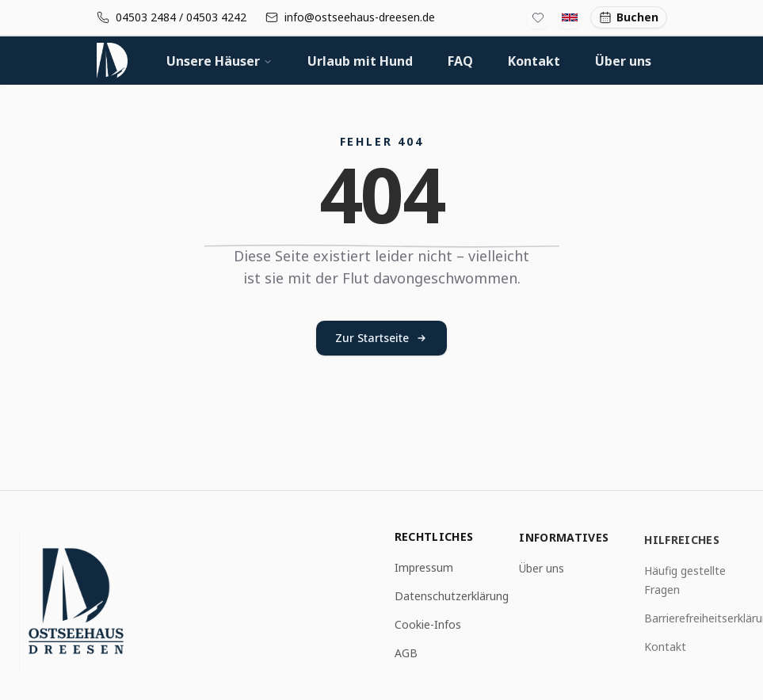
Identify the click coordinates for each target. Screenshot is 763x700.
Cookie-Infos (428, 625)
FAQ (460, 61)
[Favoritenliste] (538, 17)
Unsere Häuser (219, 61)
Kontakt (534, 61)
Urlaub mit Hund (360, 61)
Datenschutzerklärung (452, 597)
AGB (406, 654)
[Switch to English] (570, 17)
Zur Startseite (381, 338)
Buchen (629, 17)
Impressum (424, 568)
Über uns (623, 61)
